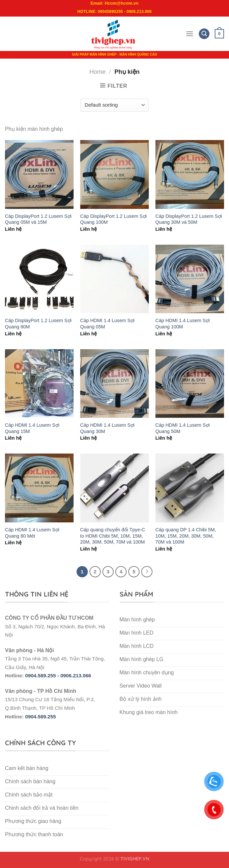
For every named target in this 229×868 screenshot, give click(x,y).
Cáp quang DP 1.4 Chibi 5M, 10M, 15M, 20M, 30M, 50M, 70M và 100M (186, 536)
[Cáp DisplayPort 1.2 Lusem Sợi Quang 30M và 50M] (190, 174)
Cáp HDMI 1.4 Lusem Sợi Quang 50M (183, 428)
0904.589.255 (41, 717)
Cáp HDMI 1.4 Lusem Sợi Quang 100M (183, 324)
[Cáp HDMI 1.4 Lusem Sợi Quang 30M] (114, 384)
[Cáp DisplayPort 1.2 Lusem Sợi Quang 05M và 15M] (39, 174)
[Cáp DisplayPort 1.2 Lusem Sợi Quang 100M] (114, 174)
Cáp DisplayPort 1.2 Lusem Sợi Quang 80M (38, 324)
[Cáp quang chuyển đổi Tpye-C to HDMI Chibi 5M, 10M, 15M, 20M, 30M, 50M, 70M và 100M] (114, 488)
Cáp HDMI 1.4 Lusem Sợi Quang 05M (107, 324)
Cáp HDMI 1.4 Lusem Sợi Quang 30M (107, 428)
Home (98, 72)
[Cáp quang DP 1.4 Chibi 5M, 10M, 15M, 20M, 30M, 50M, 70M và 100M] (190, 488)
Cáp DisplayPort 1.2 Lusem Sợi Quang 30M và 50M (189, 219)
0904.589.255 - (43, 675)
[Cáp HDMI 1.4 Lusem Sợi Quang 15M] (39, 384)
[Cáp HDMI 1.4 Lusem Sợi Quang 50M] (190, 384)
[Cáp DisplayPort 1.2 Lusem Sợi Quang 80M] (39, 279)
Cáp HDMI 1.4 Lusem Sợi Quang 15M (32, 428)
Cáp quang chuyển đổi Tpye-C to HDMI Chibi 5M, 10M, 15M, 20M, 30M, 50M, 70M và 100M (113, 536)
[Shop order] (114, 105)
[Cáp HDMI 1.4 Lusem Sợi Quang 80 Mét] (39, 488)
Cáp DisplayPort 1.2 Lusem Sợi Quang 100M (114, 219)
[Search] (204, 34)
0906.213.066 (76, 675)
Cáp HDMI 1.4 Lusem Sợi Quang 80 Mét (32, 533)
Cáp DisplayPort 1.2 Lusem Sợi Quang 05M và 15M (38, 219)
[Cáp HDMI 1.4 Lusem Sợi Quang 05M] (114, 279)
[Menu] (190, 34)
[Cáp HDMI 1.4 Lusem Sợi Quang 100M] (190, 279)
